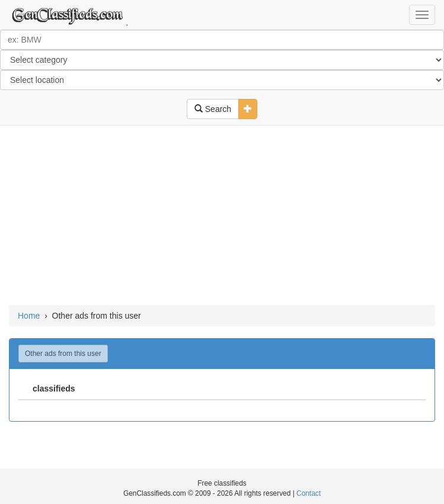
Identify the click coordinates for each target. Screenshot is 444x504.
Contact (309, 493)
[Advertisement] (222, 216)
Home (29, 316)
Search (213, 109)
